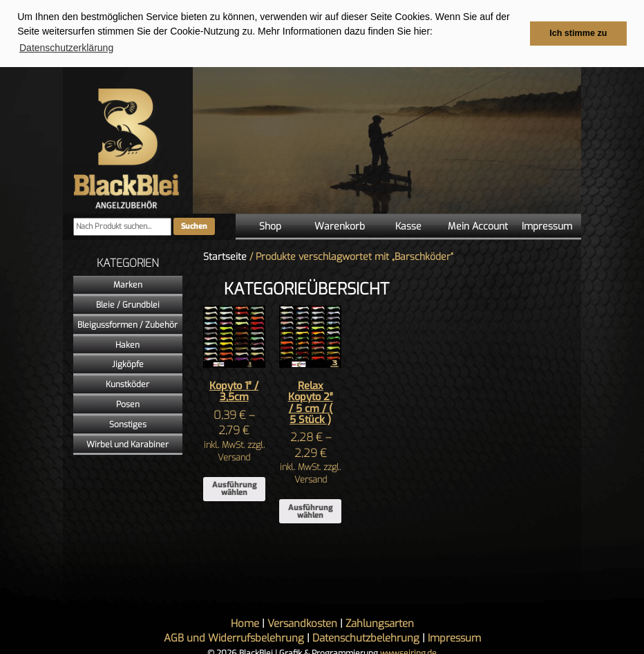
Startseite (225, 256)
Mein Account (478, 226)
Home (245, 623)
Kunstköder (127, 384)
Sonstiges (128, 424)
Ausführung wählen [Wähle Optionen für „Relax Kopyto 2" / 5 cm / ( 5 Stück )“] (310, 511)
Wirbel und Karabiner (127, 444)
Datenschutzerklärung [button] (66, 48)
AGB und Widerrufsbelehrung (234, 637)
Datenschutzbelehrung (366, 637)
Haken (127, 344)
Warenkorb (340, 226)
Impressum (547, 226)
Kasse (408, 226)
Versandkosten (302, 623)
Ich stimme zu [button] (578, 33)
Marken (128, 284)
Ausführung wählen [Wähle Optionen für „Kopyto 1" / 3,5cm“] (234, 488)
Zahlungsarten (380, 623)
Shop (270, 226)
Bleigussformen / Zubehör (127, 324)
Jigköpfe (128, 364)
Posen (128, 404)
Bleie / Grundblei (128, 304)
